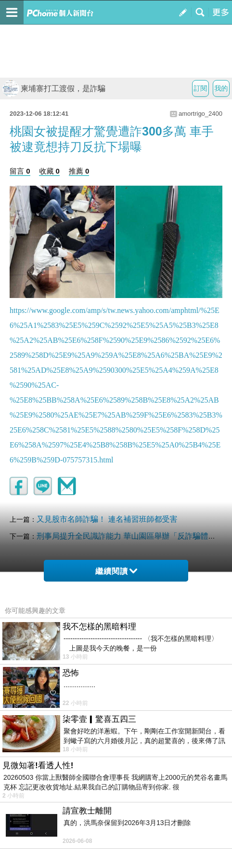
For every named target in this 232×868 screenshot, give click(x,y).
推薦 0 (79, 171)
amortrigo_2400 (200, 114)
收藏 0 (49, 171)
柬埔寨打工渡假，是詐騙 (54, 88)
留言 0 (20, 171)
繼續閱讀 (116, 571)
